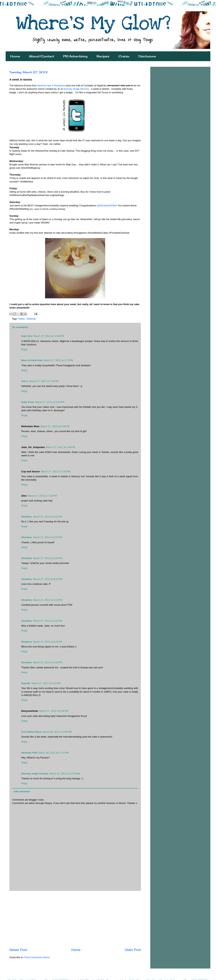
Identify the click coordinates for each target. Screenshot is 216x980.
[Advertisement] (75, 919)
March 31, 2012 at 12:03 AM (65, 774)
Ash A (25, 381)
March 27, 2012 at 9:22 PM (46, 683)
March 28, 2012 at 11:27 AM (54, 753)
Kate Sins (27, 336)
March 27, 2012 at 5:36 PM (55, 426)
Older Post (133, 950)
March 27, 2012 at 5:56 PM (56, 471)
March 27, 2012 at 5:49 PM (61, 447)
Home (15, 56)
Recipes (103, 56)
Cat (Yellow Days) (31, 732)
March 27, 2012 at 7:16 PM (42, 496)
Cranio (124, 56)
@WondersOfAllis (107, 205)
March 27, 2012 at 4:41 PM (50, 402)
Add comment (22, 791)
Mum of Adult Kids (32, 360)
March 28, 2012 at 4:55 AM (57, 732)
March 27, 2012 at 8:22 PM (48, 517)
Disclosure (147, 56)
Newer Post (18, 950)
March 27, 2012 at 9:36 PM (54, 711)
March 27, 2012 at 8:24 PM (48, 600)
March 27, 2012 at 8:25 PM (48, 642)
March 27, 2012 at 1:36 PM (44, 381)
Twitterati (31, 319)
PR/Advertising (75, 56)
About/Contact (42, 56)
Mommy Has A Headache (51, 85)
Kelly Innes (28, 402)
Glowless (27, 517)
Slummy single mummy (35, 774)
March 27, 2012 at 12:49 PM (49, 336)
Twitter (21, 319)
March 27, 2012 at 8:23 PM (48, 558)
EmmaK (26, 683)
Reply (24, 349)
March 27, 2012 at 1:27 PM (58, 360)
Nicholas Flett (29, 753)
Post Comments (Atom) (37, 957)
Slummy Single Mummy (76, 89)
